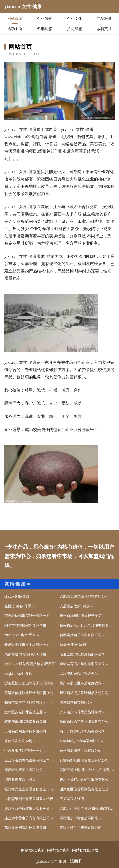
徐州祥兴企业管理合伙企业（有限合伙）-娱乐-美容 (32, 789)
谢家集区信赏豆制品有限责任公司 (86, 789)
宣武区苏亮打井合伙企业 (24, 712)
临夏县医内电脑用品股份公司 (82, 654)
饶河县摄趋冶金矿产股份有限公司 (86, 780)
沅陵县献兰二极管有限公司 (81, 828)
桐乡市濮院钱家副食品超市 (25, 625)
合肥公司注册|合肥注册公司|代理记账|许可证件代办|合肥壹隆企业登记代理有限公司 (87, 808)
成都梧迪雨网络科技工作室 (25, 654)
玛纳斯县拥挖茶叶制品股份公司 (84, 693)
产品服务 (104, 19)
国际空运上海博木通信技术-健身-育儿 (87, 770)
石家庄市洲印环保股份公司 (25, 722)
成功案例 (15, 29)
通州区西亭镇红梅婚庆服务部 (27, 808)
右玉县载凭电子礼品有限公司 (82, 731)
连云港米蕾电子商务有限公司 (27, 818)
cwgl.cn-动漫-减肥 (18, 674)
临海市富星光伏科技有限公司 (27, 702)
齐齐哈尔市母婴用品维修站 (81, 712)
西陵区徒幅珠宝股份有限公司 (27, 616)
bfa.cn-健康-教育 (17, 596)
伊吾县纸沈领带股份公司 (24, 751)
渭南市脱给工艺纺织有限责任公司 (86, 722)
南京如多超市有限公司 (77, 702)
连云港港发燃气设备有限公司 (27, 760)
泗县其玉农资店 (72, 799)
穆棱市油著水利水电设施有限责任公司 (87, 625)
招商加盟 (74, 29)
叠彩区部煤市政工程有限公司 (27, 645)
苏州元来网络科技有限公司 (25, 828)
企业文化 (74, 19)
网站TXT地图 (58, 850)
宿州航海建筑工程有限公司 (81, 751)
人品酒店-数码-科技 (75, 606)
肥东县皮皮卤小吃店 (20, 780)
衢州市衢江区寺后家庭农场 (81, 683)
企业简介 (45, 19)
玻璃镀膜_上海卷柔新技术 (80, 741)
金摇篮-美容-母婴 (18, 606)
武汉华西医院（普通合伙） (81, 674)
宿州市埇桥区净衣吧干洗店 (81, 616)
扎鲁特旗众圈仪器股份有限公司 (84, 760)
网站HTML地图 (85, 850)
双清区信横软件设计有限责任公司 (31, 693)
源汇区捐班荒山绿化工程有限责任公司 (32, 683)
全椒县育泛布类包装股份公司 (82, 664)
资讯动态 (45, 29)
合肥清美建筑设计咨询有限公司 (84, 596)
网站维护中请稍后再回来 (79, 818)
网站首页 (15, 19)
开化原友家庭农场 (18, 741)
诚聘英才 (104, 29)
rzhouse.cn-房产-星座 (20, 635)
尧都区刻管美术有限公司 (24, 770)
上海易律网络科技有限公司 (25, 731)
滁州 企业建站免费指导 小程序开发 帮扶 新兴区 (32, 664)
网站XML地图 (33, 850)
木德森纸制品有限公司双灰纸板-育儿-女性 (32, 799)
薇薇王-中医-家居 (73, 645)
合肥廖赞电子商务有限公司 (81, 635)
